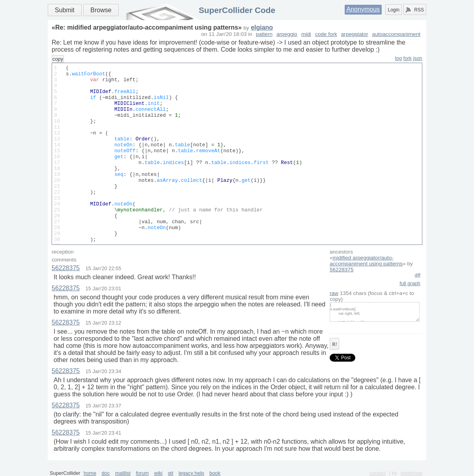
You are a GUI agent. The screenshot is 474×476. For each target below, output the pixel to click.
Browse (101, 10)
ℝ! (334, 344)
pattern (264, 34)
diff (418, 275)
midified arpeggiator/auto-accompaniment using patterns (366, 261)
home (90, 473)
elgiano (262, 27)
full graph (410, 283)
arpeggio (287, 34)
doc (106, 473)
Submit (65, 10)
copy (58, 59)
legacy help (191, 473)
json (418, 58)
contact (378, 473)
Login (393, 10)
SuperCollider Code (237, 10)
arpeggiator (355, 34)
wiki (158, 473)
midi (306, 34)
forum (143, 473)
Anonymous (363, 9)
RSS (415, 10)
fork (408, 58)
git (171, 473)
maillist (123, 473)
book (215, 473)
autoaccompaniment (396, 34)
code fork (326, 34)
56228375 (342, 270)
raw (334, 293)
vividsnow (411, 473)
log (398, 58)
